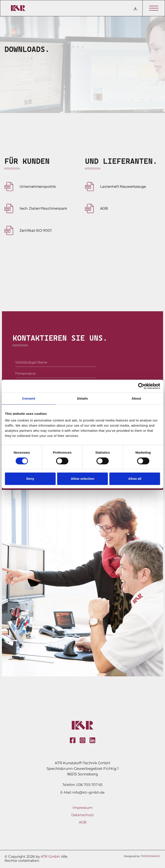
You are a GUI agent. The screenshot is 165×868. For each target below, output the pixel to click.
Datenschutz (82, 815)
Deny (30, 479)
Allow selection (82, 479)
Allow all (135, 479)
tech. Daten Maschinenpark (43, 208)
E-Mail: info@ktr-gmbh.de (82, 792)
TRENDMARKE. (150, 856)
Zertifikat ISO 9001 (36, 230)
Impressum (83, 808)
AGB (104, 208)
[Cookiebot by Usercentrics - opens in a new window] (141, 386)
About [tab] (136, 398)
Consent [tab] (29, 398)
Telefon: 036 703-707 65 (82, 785)
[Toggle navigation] (154, 8)
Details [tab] (82, 398)
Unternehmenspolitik (38, 186)
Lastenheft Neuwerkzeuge (123, 186)
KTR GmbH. (51, 857)
